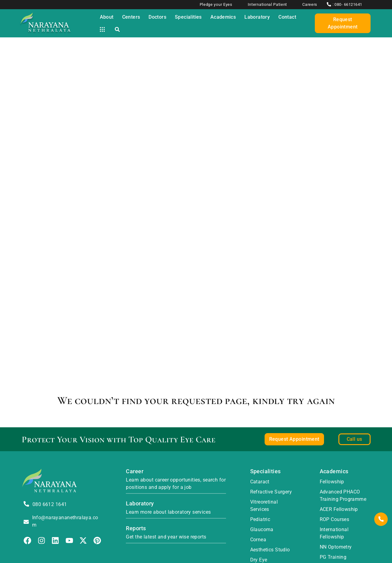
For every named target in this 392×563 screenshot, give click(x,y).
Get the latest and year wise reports (166, 537)
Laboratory (140, 503)
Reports (136, 528)
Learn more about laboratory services (168, 512)
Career (135, 471)
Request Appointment (343, 23)
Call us (354, 439)
